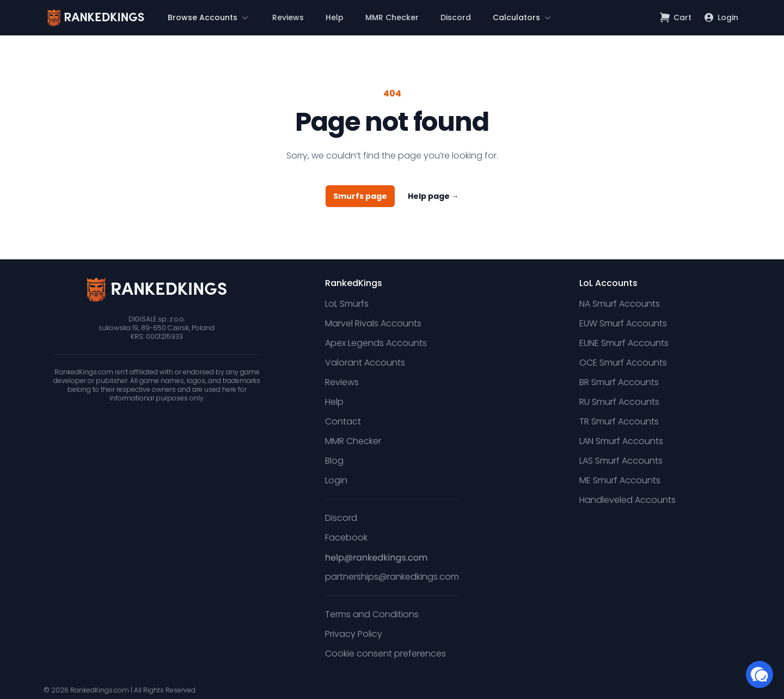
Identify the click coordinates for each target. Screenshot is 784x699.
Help (335, 17)
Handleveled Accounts (627, 500)
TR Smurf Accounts (619, 421)
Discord (456, 17)
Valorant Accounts (365, 363)
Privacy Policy (354, 634)
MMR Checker (392, 17)
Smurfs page (360, 196)
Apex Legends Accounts (376, 343)
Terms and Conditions (372, 614)
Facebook (346, 537)
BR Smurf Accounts (619, 382)
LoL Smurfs (347, 304)
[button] (209, 17)
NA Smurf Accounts (620, 304)
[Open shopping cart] (676, 17)
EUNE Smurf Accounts (624, 343)
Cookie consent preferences (385, 654)
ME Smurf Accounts (620, 480)
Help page (433, 196)
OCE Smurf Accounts (623, 363)
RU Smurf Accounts (619, 402)
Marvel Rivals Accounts (373, 323)
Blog (334, 461)
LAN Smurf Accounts (621, 441)
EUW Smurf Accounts (623, 323)
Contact (343, 421)
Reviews (288, 17)
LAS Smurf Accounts (621, 461)
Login (336, 480)
